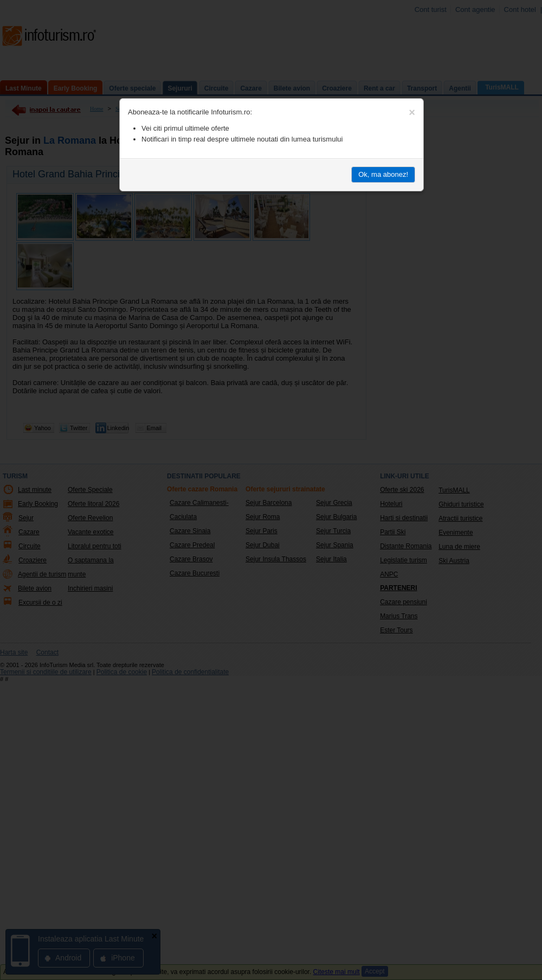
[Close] (412, 112)
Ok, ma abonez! (383, 174)
